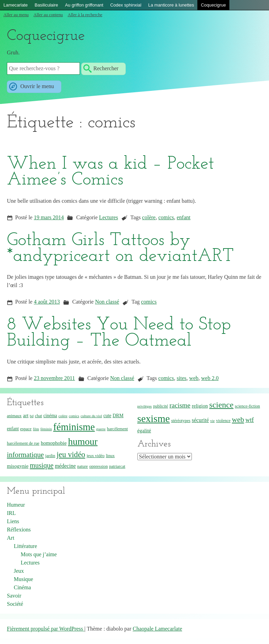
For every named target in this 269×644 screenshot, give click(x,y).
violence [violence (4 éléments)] (223, 421)
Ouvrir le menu (37, 86)
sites (182, 378)
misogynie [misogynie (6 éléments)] (18, 466)
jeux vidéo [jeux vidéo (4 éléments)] (95, 456)
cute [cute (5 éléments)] (107, 416)
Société (15, 604)
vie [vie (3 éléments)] (212, 421)
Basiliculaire (46, 5)
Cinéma (22, 587)
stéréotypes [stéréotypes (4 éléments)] (181, 421)
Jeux (19, 571)
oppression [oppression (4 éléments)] (99, 466)
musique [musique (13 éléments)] (42, 465)
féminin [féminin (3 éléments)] (46, 429)
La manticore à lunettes (171, 5)
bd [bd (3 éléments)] (32, 416)
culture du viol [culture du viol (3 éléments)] (91, 416)
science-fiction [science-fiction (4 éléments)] (247, 406)
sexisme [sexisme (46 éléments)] (154, 419)
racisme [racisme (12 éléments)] (180, 405)
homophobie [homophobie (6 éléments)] (54, 443)
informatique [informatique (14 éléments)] (25, 455)
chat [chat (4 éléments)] (38, 416)
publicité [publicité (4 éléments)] (161, 406)
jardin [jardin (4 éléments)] (50, 456)
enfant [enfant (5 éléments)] (13, 429)
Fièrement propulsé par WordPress (46, 629)
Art (11, 538)
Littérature (25, 546)
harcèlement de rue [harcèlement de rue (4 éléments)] (23, 443)
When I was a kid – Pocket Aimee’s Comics (110, 172)
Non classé (107, 302)
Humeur (16, 505)
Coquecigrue (213, 5)
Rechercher (106, 68)
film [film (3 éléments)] (36, 429)
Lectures (109, 217)
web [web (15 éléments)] (238, 420)
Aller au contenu (48, 15)
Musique (23, 579)
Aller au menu (16, 15)
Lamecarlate (15, 5)
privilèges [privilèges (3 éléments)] (145, 406)
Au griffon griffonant (84, 5)
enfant (184, 217)
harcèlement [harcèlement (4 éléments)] (118, 429)
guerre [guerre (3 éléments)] (101, 429)
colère (149, 217)
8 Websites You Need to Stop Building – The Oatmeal (119, 333)
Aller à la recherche (85, 15)
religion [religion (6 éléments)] (200, 406)
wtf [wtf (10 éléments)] (250, 420)
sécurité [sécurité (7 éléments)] (200, 420)
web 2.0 (210, 378)
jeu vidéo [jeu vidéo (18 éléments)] (71, 455)
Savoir (14, 596)
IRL (11, 513)
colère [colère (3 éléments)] (63, 416)
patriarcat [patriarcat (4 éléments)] (117, 466)
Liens (13, 521)
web (194, 378)
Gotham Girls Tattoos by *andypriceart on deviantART (120, 249)
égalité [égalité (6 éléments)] (144, 431)
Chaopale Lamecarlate (157, 629)
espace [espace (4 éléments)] (26, 429)
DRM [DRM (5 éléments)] (118, 416)
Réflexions (19, 530)
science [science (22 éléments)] (221, 405)
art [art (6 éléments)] (26, 415)
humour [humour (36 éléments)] (83, 441)
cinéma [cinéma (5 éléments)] (50, 416)
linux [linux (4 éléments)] (110, 456)
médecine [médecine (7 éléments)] (65, 466)
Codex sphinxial (126, 5)
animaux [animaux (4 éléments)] (14, 416)
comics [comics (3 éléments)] (74, 416)
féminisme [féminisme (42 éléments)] (74, 427)
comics (166, 217)
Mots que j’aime (39, 554)
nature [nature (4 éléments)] (82, 466)
